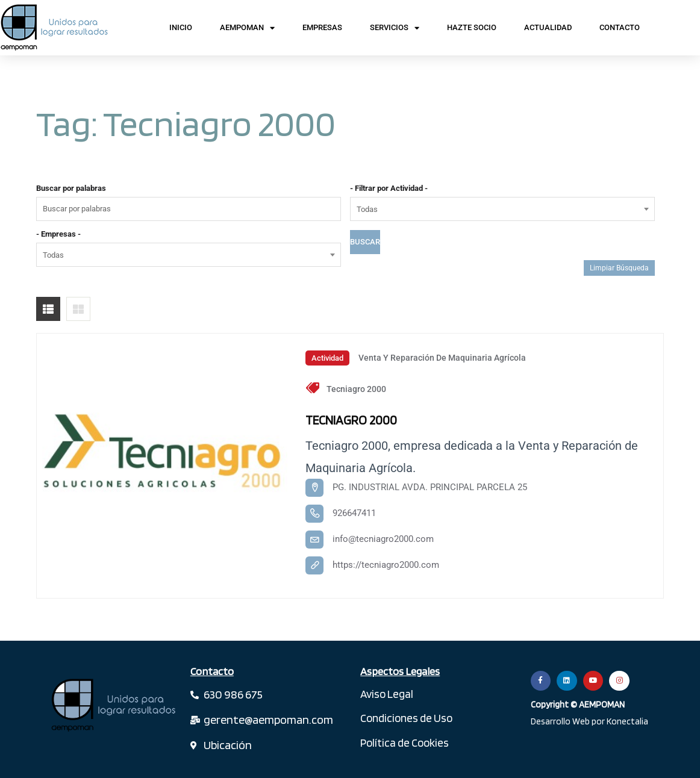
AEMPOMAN (247, 28)
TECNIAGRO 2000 (354, 420)
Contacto (620, 27)
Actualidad (548, 27)
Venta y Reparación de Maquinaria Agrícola (442, 358)
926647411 (354, 513)
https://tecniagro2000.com (386, 565)
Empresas (322, 27)
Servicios (395, 28)
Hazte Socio (472, 27)
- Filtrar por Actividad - (389, 188)
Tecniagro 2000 (356, 389)
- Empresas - (58, 234)
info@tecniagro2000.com (383, 539)
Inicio (181, 27)
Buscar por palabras (71, 188)
